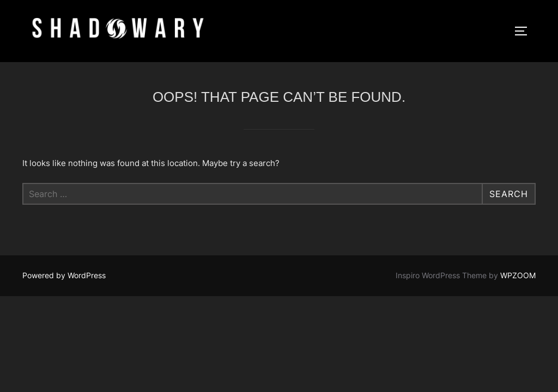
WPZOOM (518, 275)
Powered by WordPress (64, 275)
